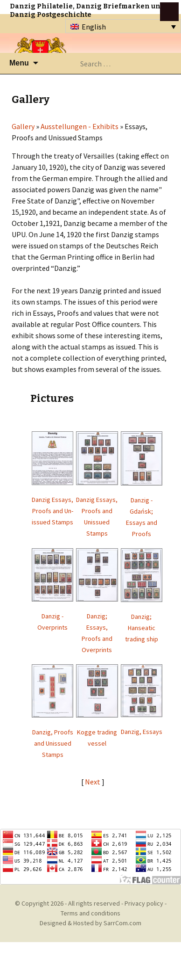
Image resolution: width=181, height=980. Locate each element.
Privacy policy (144, 903)
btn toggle (169, 12)
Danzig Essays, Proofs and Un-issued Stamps (52, 511)
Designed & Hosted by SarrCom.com (90, 923)
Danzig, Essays (142, 732)
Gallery (23, 126)
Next (93, 782)
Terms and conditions (90, 913)
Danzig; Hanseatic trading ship (142, 628)
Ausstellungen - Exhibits (80, 126)
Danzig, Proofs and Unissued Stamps (53, 743)
